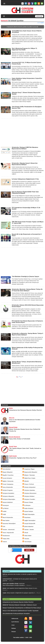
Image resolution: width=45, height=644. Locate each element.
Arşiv (13, 625)
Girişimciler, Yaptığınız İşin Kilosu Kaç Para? (23, 458)
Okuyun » (5, 576)
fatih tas (5, 574)
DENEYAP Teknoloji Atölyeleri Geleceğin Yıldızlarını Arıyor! (20, 605)
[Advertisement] (22, 133)
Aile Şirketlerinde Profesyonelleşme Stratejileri (16, 614)
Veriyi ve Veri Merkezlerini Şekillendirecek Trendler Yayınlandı (21, 611)
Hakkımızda (15, 619)
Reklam (14, 628)
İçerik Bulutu (15, 622)
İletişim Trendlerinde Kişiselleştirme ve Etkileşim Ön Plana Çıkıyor (22, 608)
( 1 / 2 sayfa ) (41, 23)
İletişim (14, 632)
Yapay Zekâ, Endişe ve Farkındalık (20, 439)
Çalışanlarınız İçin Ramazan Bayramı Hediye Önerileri (25, 410)
